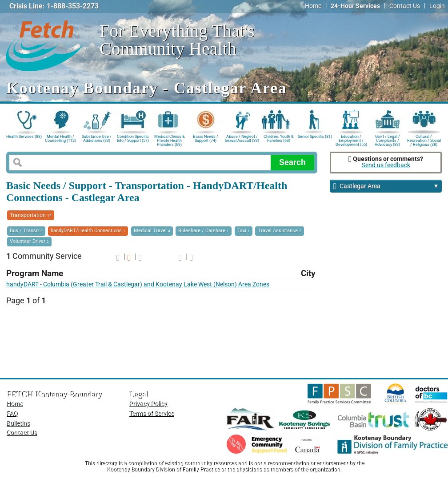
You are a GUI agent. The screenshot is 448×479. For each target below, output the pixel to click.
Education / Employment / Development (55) (351, 140)
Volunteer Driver (29, 241)
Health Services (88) (24, 137)
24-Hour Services (355, 6)
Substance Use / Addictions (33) (97, 139)
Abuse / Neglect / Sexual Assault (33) (242, 139)
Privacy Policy (148, 404)
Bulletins (18, 423)
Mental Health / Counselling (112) (60, 139)
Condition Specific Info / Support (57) (133, 139)
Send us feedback (386, 165)
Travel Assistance (280, 231)
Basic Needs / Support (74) (206, 139)
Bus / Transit (26, 231)
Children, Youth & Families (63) (279, 139)
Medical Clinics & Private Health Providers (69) (170, 140)
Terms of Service (151, 413)
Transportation (31, 215)
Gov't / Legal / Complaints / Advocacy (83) (387, 140)
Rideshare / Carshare (204, 231)
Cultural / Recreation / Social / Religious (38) (424, 140)
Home (313, 6)
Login (437, 6)
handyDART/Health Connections (88, 231)
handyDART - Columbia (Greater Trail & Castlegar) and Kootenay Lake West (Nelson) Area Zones (138, 284)
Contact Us (405, 6)
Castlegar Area (386, 187)
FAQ (12, 413)
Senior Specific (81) (315, 137)
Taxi (244, 231)
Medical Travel (152, 231)
